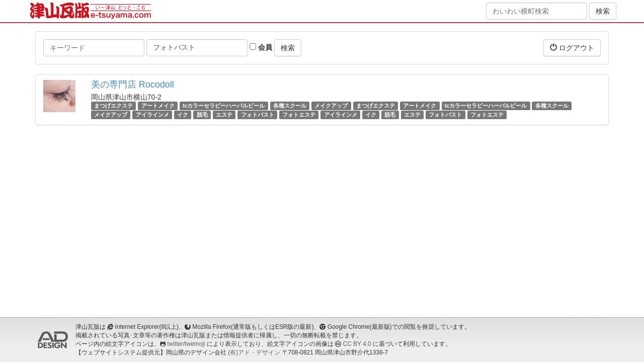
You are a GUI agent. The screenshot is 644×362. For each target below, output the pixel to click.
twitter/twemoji (186, 344)
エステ (224, 115)
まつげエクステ (113, 106)
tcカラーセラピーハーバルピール (224, 106)
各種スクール (290, 106)
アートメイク (158, 106)
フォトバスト (258, 115)
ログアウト (572, 48)
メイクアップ (331, 106)
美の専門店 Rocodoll (133, 84)
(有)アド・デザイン (254, 352)
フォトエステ (299, 115)
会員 (261, 47)
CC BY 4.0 (357, 344)
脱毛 (202, 115)
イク (183, 115)
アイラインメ (152, 115)
